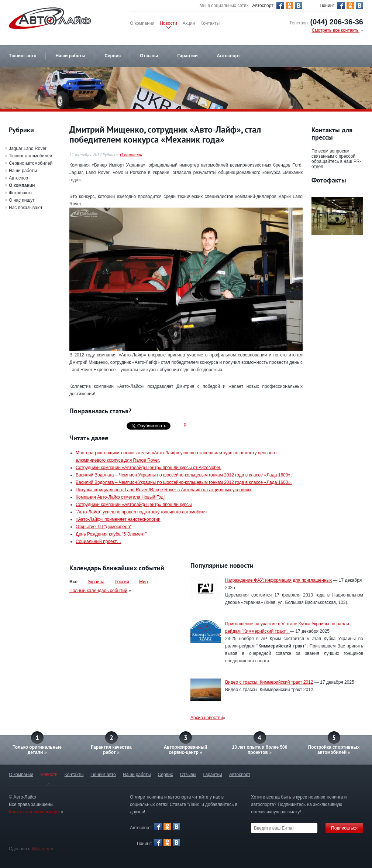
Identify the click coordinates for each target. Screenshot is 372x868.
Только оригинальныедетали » (37, 750)
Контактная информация (34, 812)
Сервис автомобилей (31, 163)
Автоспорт (229, 56)
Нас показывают (26, 208)
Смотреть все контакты (336, 30)
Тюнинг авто (23, 56)
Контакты (210, 23)
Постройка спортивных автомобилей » (334, 750)
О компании (142, 23)
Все (73, 582)
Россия (122, 582)
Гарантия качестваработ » (111, 750)
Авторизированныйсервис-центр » (186, 750)
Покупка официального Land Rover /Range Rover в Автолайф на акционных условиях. (164, 490)
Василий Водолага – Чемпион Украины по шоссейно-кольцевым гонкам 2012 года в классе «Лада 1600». (184, 475)
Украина (96, 582)
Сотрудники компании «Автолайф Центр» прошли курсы (134, 505)
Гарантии (187, 56)
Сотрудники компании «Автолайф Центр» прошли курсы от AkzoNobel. (149, 468)
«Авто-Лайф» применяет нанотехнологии (118, 519)
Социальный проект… (99, 541)
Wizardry (40, 849)
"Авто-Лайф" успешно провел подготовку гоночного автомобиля (141, 512)
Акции (189, 23)
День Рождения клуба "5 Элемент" (111, 534)
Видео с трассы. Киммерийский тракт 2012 (269, 682)
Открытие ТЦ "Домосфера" (104, 527)
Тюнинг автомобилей (30, 156)
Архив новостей (207, 718)
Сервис (113, 56)
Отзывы (149, 56)
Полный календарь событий (98, 591)
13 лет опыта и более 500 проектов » (260, 750)
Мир (143, 582)
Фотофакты (21, 193)
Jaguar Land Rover (28, 148)
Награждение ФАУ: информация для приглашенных (278, 580)
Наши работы (71, 56)
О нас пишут (22, 200)
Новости (168, 23)
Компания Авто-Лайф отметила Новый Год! (120, 497)
